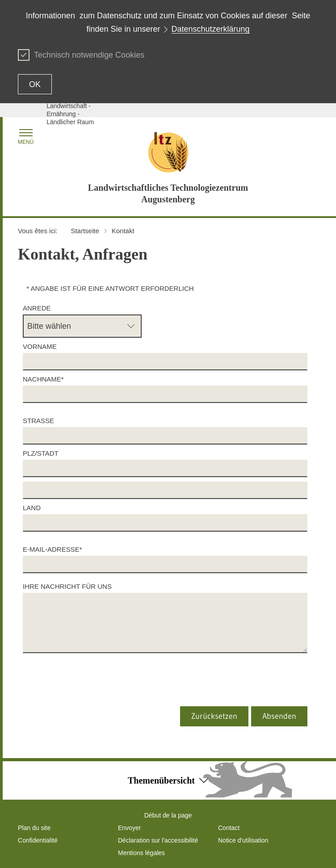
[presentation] (97, 689)
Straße (38, 421)
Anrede (37, 308)
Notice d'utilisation (243, 840)
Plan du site (34, 828)
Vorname (40, 346)
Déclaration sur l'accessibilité (158, 840)
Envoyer (129, 828)
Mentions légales (141, 853)
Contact (229, 828)
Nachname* (43, 379)
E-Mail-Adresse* (54, 549)
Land (32, 508)
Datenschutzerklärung (211, 29)
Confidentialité (38, 840)
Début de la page (168, 815)
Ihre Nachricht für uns (69, 586)
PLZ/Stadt (41, 453)
